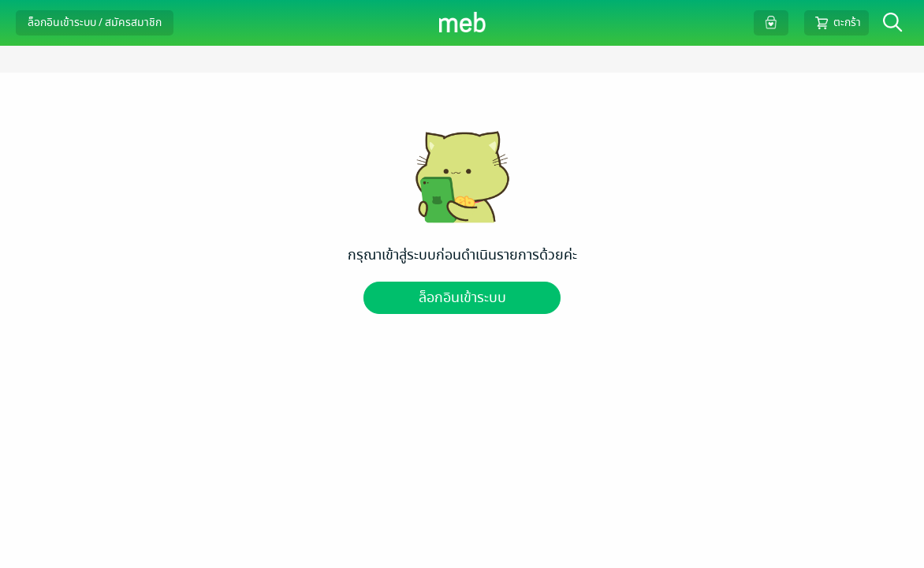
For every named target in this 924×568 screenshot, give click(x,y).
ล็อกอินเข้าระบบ (462, 298)
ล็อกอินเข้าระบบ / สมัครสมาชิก (95, 22)
